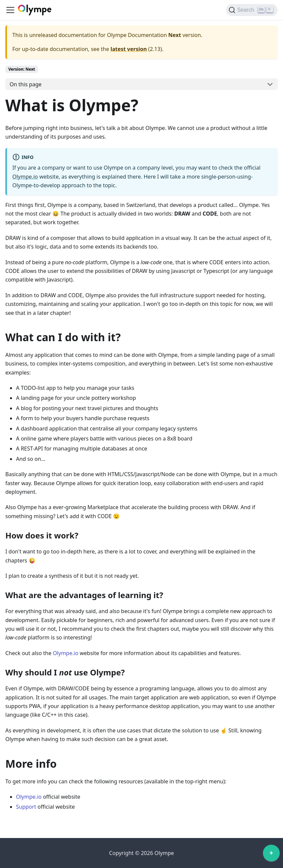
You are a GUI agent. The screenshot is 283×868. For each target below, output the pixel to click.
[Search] (252, 10)
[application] (271, 855)
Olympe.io (25, 177)
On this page (26, 84)
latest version (128, 49)
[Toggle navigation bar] (10, 10)
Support (26, 807)
